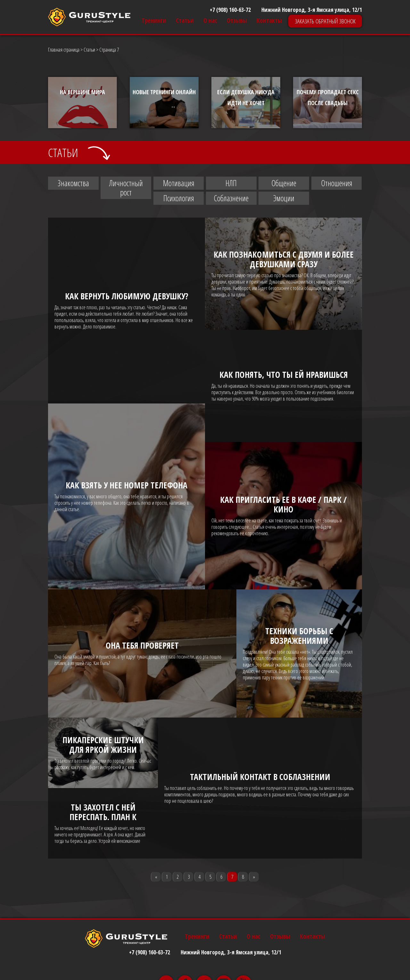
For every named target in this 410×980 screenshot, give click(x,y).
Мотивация (179, 183)
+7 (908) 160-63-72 (230, 10)
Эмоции (284, 198)
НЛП (231, 183)
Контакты (269, 21)
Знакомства (73, 183)
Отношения (337, 183)
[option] (82, 103)
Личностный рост (126, 188)
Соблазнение (231, 198)
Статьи (185, 21)
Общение (284, 183)
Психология (179, 198)
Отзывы (237, 21)
